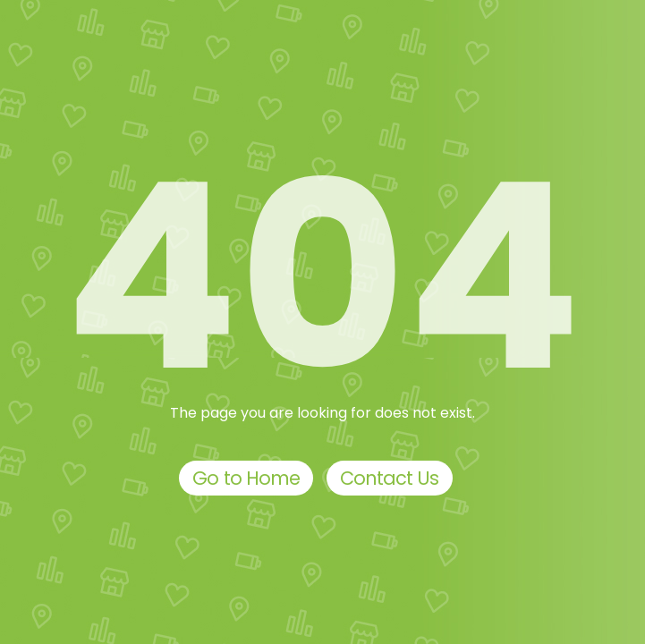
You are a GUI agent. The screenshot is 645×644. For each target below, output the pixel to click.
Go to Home (246, 478)
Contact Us (390, 478)
